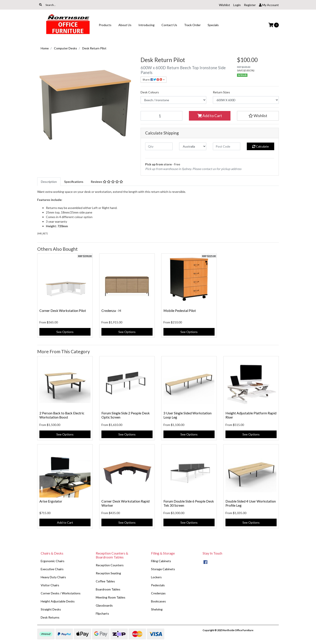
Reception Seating (108, 573)
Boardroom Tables (108, 589)
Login (237, 5)
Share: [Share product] (153, 80)
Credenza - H (111, 310)
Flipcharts (102, 613)
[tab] (49, 182)
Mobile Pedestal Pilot (180, 310)
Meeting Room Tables (111, 597)
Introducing (146, 25)
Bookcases (158, 601)
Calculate (261, 146)
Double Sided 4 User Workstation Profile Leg (251, 503)
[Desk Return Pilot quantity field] (161, 116)
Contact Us (169, 25)
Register (250, 5)
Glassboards (104, 605)
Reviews (107, 182)
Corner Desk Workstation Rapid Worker (125, 503)
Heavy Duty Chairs (53, 577)
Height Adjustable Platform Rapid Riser (251, 415)
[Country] (193, 146)
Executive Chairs (52, 569)
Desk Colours (150, 92)
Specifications (74, 182)
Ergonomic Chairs (53, 561)
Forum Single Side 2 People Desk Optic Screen (126, 415)
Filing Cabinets (161, 561)
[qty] (159, 146)
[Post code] (227, 146)
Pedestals (158, 585)
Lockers (156, 577)
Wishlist (224, 5)
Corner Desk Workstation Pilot (63, 310)
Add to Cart (210, 116)
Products (105, 25)
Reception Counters (110, 565)
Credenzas (158, 593)
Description (49, 182)
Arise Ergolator (51, 501)
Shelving (157, 609)
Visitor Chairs (50, 585)
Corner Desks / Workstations (61, 593)
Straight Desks (51, 609)
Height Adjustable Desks (58, 601)
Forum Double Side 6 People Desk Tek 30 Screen (189, 503)
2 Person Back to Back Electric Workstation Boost (62, 415)
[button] (258, 116)
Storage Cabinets (163, 569)
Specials (213, 25)
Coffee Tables (105, 581)
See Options (65, 332)
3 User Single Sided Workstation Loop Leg (187, 415)
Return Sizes (221, 92)
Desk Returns (50, 617)
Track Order (192, 25)
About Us (125, 25)
